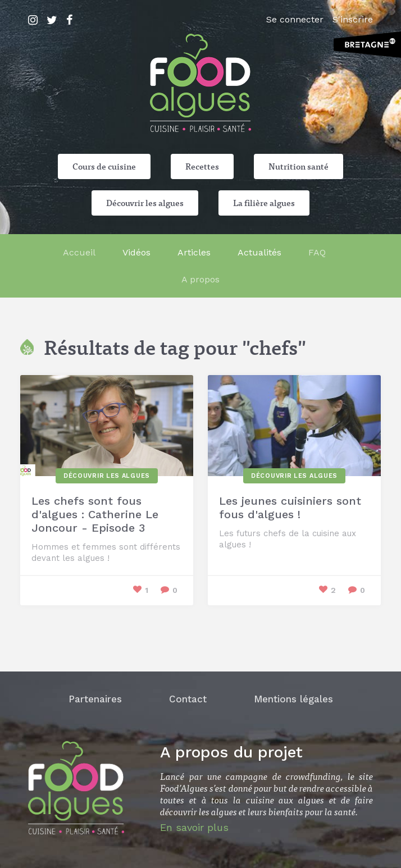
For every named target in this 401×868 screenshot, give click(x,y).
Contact (188, 699)
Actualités (259, 252)
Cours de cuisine (104, 166)
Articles (194, 252)
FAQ (317, 252)
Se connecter (295, 19)
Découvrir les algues (145, 203)
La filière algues (264, 203)
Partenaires (95, 699)
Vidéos (136, 252)
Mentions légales (293, 699)
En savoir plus (194, 827)
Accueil (79, 252)
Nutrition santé (299, 166)
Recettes (202, 166)
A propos (200, 279)
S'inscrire (353, 19)
